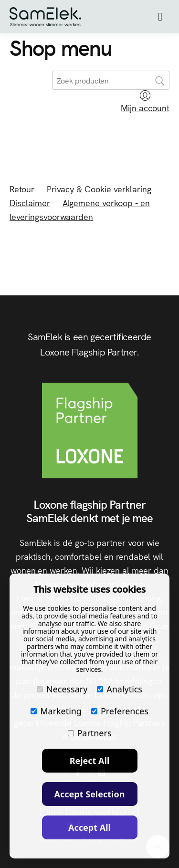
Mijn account (145, 102)
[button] (160, 17)
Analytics (120, 689)
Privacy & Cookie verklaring (99, 189)
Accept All (89, 827)
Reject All (90, 761)
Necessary (62, 689)
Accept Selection (90, 794)
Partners (90, 733)
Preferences (120, 711)
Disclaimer (30, 203)
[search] (111, 80)
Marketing (56, 711)
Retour (22, 189)
